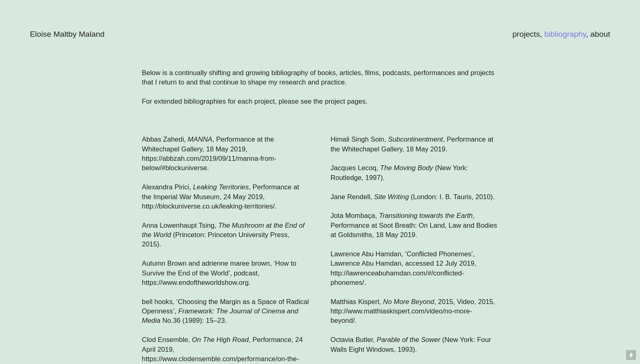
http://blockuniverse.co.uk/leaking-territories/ (209, 206)
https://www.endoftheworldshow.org (196, 283)
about (600, 34)
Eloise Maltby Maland (67, 34)
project (335, 101)
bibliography (565, 34)
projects (526, 34)
